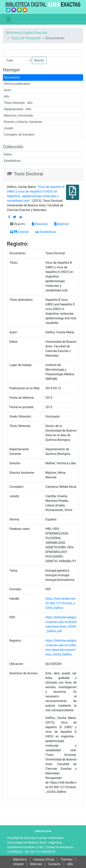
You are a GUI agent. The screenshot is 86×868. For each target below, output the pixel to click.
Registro (18, 224)
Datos (8, 154)
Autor (8, 90)
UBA (70, 864)
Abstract (62, 224)
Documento (12, 77)
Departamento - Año (18, 109)
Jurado (9, 128)
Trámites (67, 859)
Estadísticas (12, 161)
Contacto (54, 864)
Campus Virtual (44, 859)
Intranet (18, 864)
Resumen (40, 224)
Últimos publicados (17, 84)
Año (7, 96)
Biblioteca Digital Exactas (27, 33)
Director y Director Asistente (23, 122)
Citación (20, 232)
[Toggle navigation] (8, 19)
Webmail (36, 864)
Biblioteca (20, 859)
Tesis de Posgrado (26, 38)
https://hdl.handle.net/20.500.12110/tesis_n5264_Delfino (61, 603)
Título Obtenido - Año (18, 103)
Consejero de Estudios (19, 135)
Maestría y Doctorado (18, 115)
